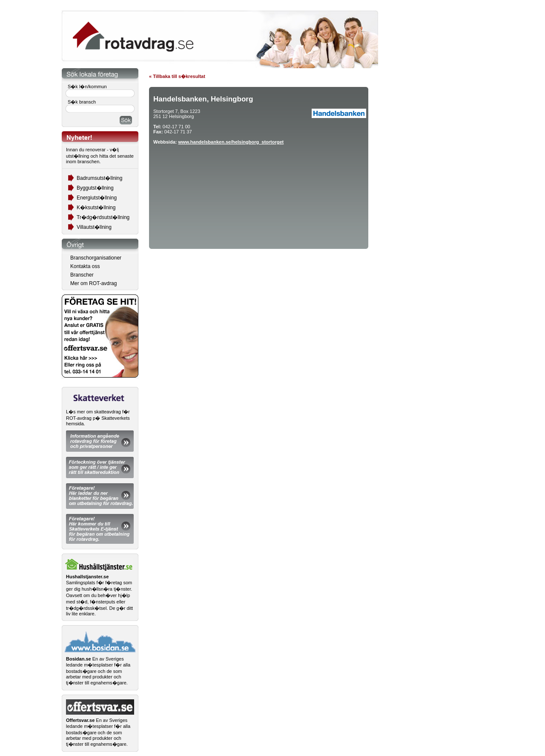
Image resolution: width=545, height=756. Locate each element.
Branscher (82, 275)
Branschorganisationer (96, 258)
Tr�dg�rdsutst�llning (103, 217)
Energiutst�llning (97, 198)
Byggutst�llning (95, 188)
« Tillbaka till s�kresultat (177, 76)
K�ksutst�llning (96, 208)
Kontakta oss (85, 266)
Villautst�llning (94, 227)
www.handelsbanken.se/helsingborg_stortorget (231, 142)
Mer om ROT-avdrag (93, 283)
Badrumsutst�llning (99, 178)
